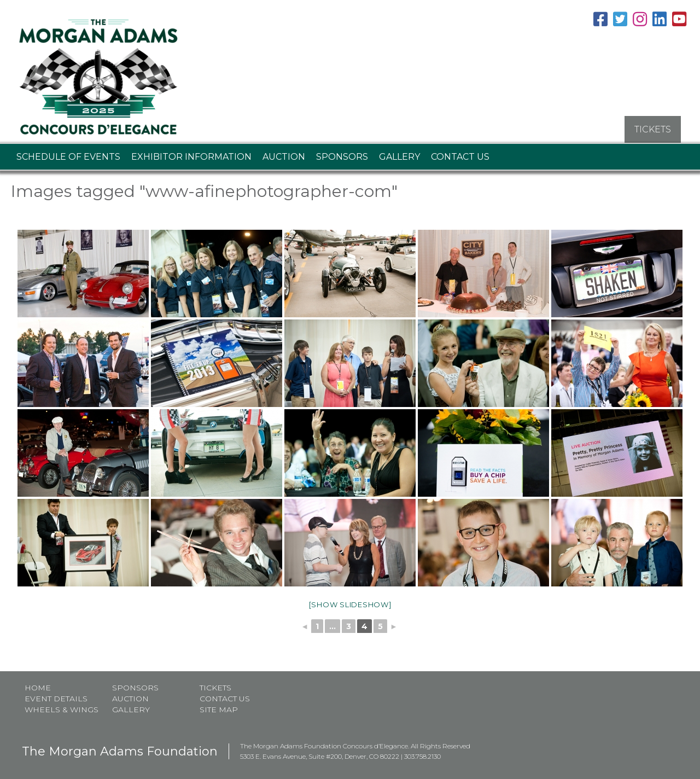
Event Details (56, 696)
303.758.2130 (422, 754)
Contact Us (460, 153)
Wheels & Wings (62, 707)
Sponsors (342, 153)
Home (38, 685)
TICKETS (653, 126)
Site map (219, 707)
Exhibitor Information (191, 153)
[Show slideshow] (350, 601)
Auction (284, 153)
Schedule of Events (68, 153)
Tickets (215, 685)
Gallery (399, 153)
